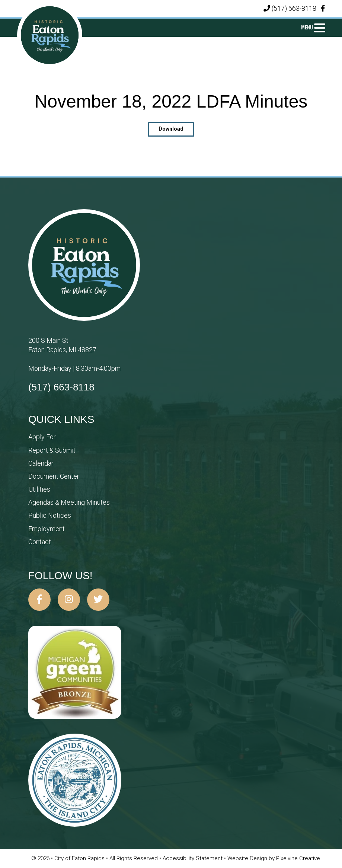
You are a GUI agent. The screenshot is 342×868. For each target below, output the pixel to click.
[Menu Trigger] (313, 27)
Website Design (248, 858)
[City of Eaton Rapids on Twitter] (98, 600)
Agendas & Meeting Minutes (69, 502)
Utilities (39, 489)
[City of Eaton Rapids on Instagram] (69, 600)
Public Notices (50, 515)
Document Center (54, 476)
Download (171, 129)
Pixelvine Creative (298, 858)
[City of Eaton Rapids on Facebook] (39, 600)
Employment (47, 529)
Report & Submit (52, 450)
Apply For (42, 437)
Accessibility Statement (193, 858)
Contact (40, 542)
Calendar (41, 463)
